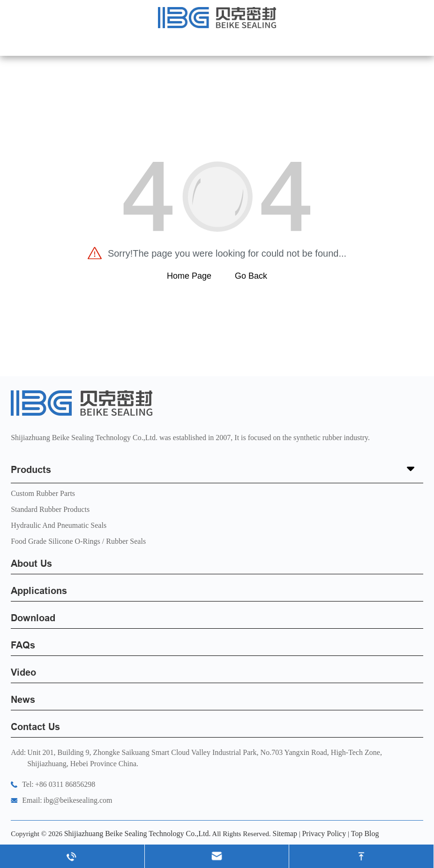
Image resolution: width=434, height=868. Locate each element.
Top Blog (365, 834)
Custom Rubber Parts (43, 493)
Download (33, 618)
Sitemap (284, 834)
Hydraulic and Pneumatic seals (59, 525)
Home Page (189, 276)
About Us (31, 563)
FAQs (23, 645)
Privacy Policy (324, 834)
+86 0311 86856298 (65, 784)
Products (217, 470)
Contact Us (35, 727)
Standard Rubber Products (50, 509)
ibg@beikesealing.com (78, 800)
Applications (39, 591)
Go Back (251, 276)
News (23, 700)
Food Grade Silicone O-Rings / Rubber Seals (78, 541)
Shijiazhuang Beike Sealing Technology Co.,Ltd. (138, 834)
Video (23, 672)
